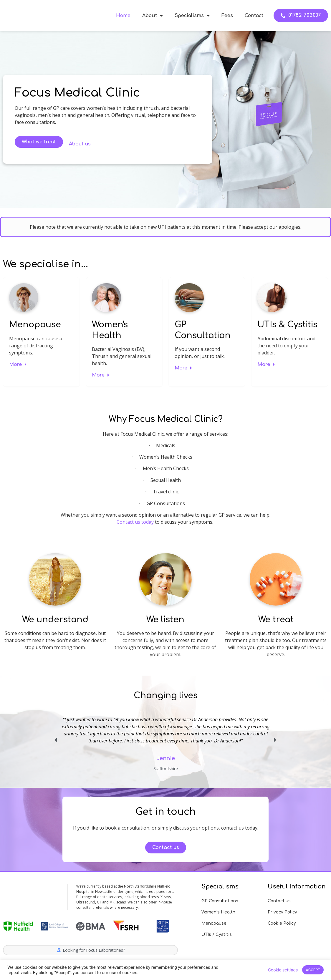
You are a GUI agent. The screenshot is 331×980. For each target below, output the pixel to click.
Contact (254, 16)
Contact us (279, 901)
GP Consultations (220, 901)
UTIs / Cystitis (217, 935)
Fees (227, 16)
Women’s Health (218, 912)
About (153, 16)
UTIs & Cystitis (287, 325)
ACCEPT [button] (313, 970)
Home (123, 16)
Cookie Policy (282, 923)
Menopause (35, 325)
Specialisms (192, 16)
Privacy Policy (282, 912)
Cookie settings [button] (283, 970)
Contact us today (135, 522)
